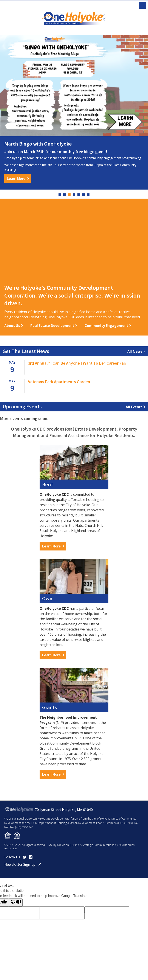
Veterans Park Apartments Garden (59, 382)
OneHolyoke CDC (74, 18)
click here (39, 864)
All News (135, 351)
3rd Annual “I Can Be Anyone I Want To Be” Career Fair (77, 363)
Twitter (25, 857)
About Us (12, 326)
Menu (143, 5)
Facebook (31, 857)
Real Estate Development (52, 326)
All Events (134, 407)
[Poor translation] (16, 902)
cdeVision (63, 845)
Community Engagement (106, 326)
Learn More (16, 178)
